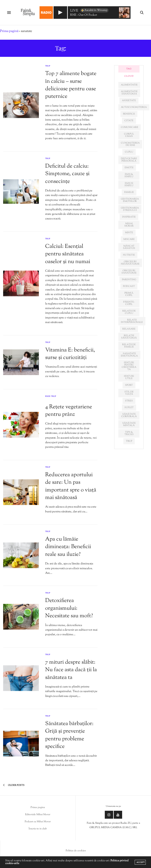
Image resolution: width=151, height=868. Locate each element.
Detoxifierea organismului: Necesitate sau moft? (69, 608)
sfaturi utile (129, 377)
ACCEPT (141, 862)
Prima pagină (9, 31)
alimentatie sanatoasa (129, 93)
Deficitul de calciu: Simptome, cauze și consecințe (67, 174)
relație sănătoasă (129, 337)
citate (129, 121)
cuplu (129, 152)
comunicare (130, 127)
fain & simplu (129, 175)
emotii (129, 168)
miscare (129, 239)
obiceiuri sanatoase (129, 272)
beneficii (129, 114)
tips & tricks (129, 433)
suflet (129, 407)
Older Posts (14, 785)
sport (129, 385)
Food (48, 397)
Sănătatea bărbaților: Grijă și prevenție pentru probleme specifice (69, 735)
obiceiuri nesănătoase (130, 263)
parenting (129, 280)
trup (129, 441)
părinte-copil (129, 303)
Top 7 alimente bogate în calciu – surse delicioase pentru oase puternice (71, 85)
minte (129, 233)
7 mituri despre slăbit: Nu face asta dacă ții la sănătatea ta (71, 670)
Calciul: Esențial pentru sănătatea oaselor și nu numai (68, 254)
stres (129, 401)
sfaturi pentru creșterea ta (129, 366)
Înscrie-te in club (38, 829)
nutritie (129, 255)
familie (129, 192)
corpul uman (129, 135)
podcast (129, 286)
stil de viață (129, 393)
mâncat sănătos (129, 247)
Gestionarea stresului (130, 209)
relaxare (129, 329)
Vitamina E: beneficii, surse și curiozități (70, 354)
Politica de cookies (76, 851)
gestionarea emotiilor (130, 200)
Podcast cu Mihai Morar (38, 822)
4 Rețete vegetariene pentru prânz (69, 411)
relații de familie (129, 346)
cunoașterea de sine (130, 144)
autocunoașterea (134, 107)
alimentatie (129, 85)
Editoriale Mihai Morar (38, 815)
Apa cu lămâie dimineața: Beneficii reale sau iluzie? (68, 547)
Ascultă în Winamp (94, 10)
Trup (48, 66)
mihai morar (129, 225)
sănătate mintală (129, 424)
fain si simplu (129, 184)
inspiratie (129, 217)
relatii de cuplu (129, 312)
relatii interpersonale (132, 321)
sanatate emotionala (129, 355)
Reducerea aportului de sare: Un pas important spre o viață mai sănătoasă (71, 486)
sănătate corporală (129, 415)
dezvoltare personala (129, 160)
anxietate (129, 101)
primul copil (129, 294)
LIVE (74, 11)
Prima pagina (38, 807)
